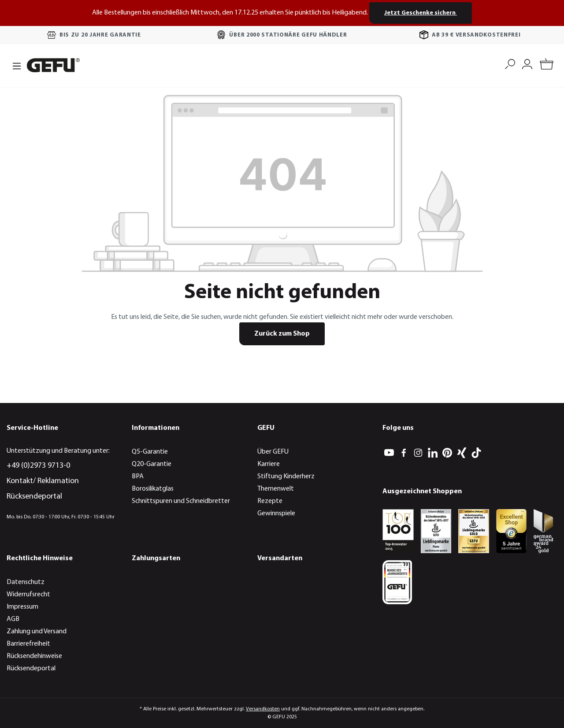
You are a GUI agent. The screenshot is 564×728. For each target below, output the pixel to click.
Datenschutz (26, 582)
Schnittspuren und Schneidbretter (181, 501)
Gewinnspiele (276, 514)
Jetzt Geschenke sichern (421, 13)
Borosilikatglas (153, 489)
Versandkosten (263, 709)
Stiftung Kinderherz (286, 477)
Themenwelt (276, 489)
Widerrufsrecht (28, 595)
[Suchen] (510, 63)
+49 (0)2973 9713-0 (38, 466)
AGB (13, 619)
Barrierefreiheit (28, 644)
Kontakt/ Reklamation (43, 481)
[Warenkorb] (547, 65)
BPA (138, 477)
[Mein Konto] (527, 63)
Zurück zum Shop (282, 334)
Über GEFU (273, 452)
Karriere (269, 464)
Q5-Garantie (150, 452)
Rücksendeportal (34, 497)
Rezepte (270, 501)
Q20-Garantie (152, 464)
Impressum (22, 607)
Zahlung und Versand (37, 632)
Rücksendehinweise (34, 656)
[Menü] (14, 65)
